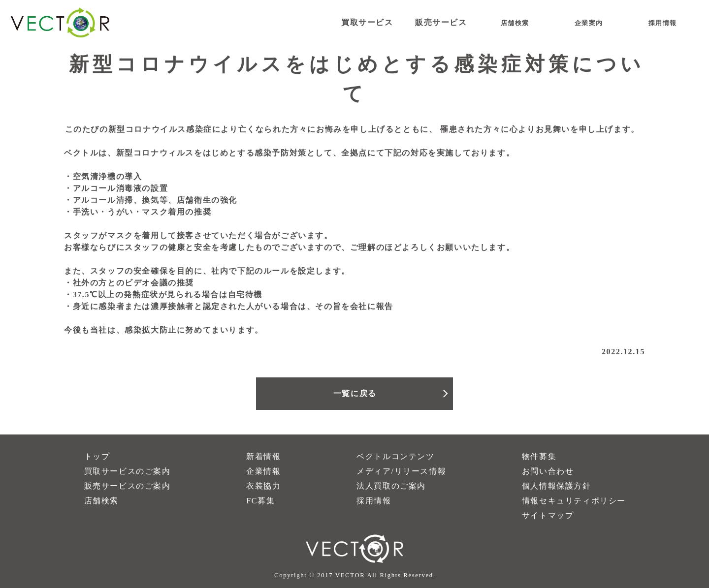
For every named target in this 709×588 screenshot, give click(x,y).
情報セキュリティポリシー (574, 501)
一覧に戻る (355, 393)
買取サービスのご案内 (128, 471)
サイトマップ (548, 515)
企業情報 (263, 471)
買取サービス (367, 22)
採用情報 (374, 501)
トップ (97, 456)
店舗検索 (101, 501)
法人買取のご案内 (391, 486)
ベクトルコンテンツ (395, 456)
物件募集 (539, 456)
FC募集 (260, 501)
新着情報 (263, 456)
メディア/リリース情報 (401, 471)
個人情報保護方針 (557, 486)
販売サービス (441, 22)
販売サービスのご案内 (128, 486)
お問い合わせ (548, 471)
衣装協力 (263, 486)
